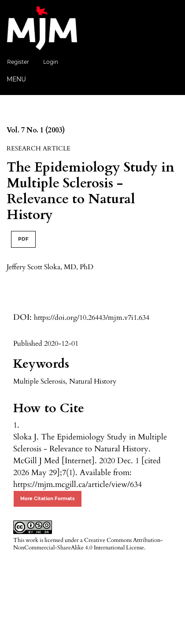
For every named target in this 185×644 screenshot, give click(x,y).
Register (18, 62)
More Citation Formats (48, 499)
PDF (23, 239)
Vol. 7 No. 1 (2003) (36, 130)
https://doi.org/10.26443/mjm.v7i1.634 (92, 318)
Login (51, 62)
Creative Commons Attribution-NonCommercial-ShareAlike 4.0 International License (88, 544)
